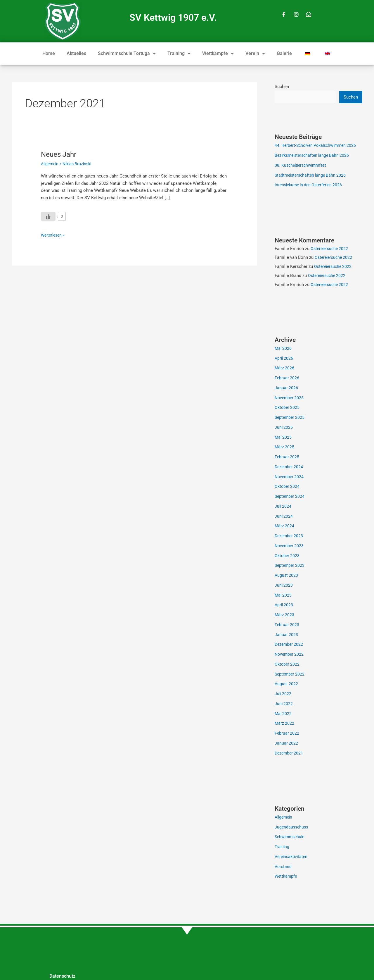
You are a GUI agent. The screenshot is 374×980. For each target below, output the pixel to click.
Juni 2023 (284, 586)
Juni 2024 (284, 517)
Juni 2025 (284, 428)
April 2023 (284, 605)
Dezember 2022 (290, 645)
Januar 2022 (286, 744)
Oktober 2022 (288, 665)
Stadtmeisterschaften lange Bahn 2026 (312, 176)
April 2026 (284, 359)
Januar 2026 (286, 388)
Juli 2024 (283, 507)
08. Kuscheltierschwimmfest (302, 166)
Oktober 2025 (288, 408)
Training (179, 54)
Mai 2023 (284, 596)
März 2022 (285, 724)
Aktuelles (76, 53)
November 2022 (290, 655)
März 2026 (285, 368)
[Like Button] (48, 216)
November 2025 (290, 398)
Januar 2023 (286, 635)
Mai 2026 (284, 349)
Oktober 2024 (288, 487)
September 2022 (290, 675)
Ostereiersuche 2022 (331, 249)
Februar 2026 (287, 378)
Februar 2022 (287, 734)
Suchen (282, 87)
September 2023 (290, 566)
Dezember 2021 (290, 754)
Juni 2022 (284, 704)
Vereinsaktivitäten (292, 857)
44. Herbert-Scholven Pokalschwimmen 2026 (318, 146)
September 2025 (290, 418)
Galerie (284, 53)
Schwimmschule (291, 837)
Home (49, 53)
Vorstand (284, 867)
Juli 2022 (283, 694)
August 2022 (287, 684)
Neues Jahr (60, 154)
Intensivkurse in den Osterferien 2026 (311, 185)
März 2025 (285, 447)
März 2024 (285, 526)
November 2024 (290, 477)
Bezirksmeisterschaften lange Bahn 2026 (314, 156)
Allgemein (51, 164)
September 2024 (290, 497)
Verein (255, 54)
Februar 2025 (287, 457)
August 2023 (287, 576)
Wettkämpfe (218, 54)
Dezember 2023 (290, 536)
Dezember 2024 (290, 467)
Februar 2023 (287, 625)
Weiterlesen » (54, 235)
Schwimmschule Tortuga (127, 54)
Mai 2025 (284, 438)
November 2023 (290, 546)
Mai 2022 (284, 714)
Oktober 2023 (288, 556)
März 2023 (285, 615)
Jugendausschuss (292, 828)
